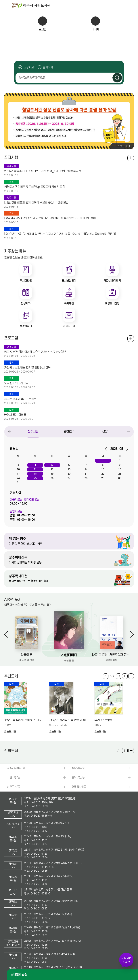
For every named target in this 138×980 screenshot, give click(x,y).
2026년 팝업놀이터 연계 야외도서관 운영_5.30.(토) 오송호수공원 (43, 171)
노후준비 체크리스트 (16, 383)
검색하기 (117, 78)
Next (125, 146)
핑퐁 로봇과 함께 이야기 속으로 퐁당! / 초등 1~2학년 (35, 352)
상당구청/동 (78, 768)
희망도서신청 (112, 303)
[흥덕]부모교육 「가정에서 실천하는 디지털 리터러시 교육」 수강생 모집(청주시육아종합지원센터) (60, 234)
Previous (115, 146)
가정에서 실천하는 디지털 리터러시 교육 (27, 368)
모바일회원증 (19, 974)
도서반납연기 (69, 281)
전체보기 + (131, 339)
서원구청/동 (14, 778)
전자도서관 (69, 326)
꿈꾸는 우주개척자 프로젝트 (20, 399)
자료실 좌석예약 (112, 281)
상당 (105, 432)
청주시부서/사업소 (17, 768)
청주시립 (33, 432)
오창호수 (69, 432)
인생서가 (26, 303)
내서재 (95, 29)
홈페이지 (48, 67)
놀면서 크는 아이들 (15, 415)
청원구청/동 (14, 787)
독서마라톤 (26, 281)
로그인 (43, 29)
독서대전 (69, 303)
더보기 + (131, 676)
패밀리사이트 (79, 787)
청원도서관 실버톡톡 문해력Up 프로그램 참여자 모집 (35, 187)
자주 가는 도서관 (126, 960)
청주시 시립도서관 (74, 5)
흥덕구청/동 (78, 778)
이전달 (107, 449)
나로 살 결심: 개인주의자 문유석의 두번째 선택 (111, 655)
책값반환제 (26, 326)
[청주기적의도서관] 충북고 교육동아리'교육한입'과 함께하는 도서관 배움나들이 (50, 218)
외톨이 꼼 (27, 655)
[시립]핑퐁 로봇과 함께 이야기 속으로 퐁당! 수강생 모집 (36, 203)
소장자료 (29, 67)
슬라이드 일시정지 (130, 146)
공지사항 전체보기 (131, 158)
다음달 (126, 449)
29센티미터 (69, 655)
